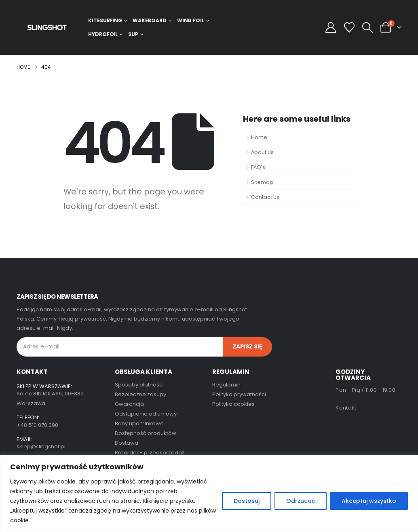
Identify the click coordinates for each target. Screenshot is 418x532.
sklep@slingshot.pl (41, 446)
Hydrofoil (103, 34)
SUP (133, 34)
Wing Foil (191, 20)
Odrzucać (301, 501)
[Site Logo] (47, 27)
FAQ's (258, 167)
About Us (262, 152)
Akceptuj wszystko (369, 501)
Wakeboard (150, 20)
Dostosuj (247, 501)
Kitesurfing (105, 20)
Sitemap (262, 182)
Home (259, 137)
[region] (209, 493)
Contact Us (265, 197)
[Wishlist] (349, 27)
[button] (367, 27)
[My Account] (331, 27)
